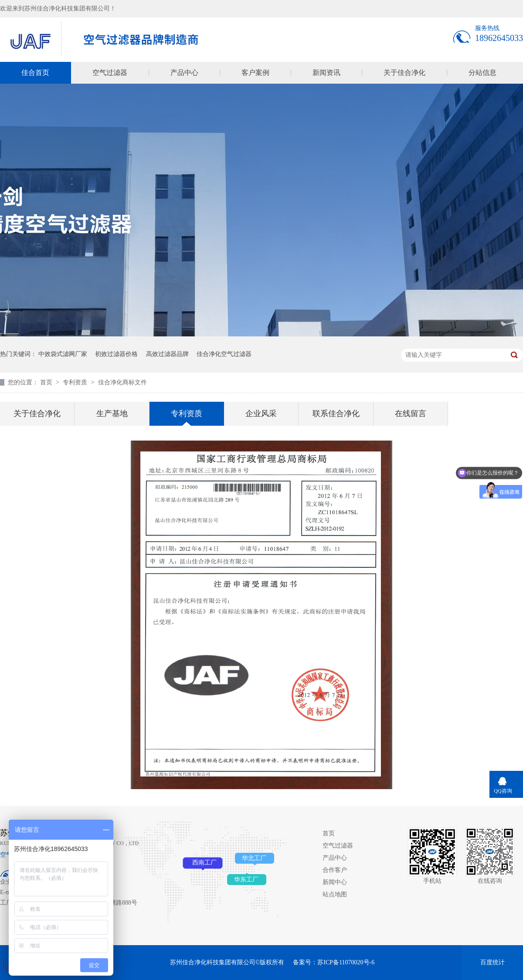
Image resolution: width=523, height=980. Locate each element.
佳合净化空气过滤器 (224, 354)
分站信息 (482, 73)
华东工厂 (246, 880)
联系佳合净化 (336, 414)
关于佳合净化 (404, 73)
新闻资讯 (326, 73)
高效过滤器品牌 (167, 354)
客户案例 (255, 73)
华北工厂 (254, 858)
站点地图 (335, 894)
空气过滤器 (110, 73)
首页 (47, 382)
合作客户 (335, 870)
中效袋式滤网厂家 (63, 354)
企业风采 (261, 414)
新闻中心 (335, 882)
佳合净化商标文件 (122, 382)
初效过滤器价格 (116, 354)
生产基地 (112, 414)
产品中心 (184, 73)
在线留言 (411, 414)
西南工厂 (204, 863)
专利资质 (76, 382)
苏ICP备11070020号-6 (346, 962)
